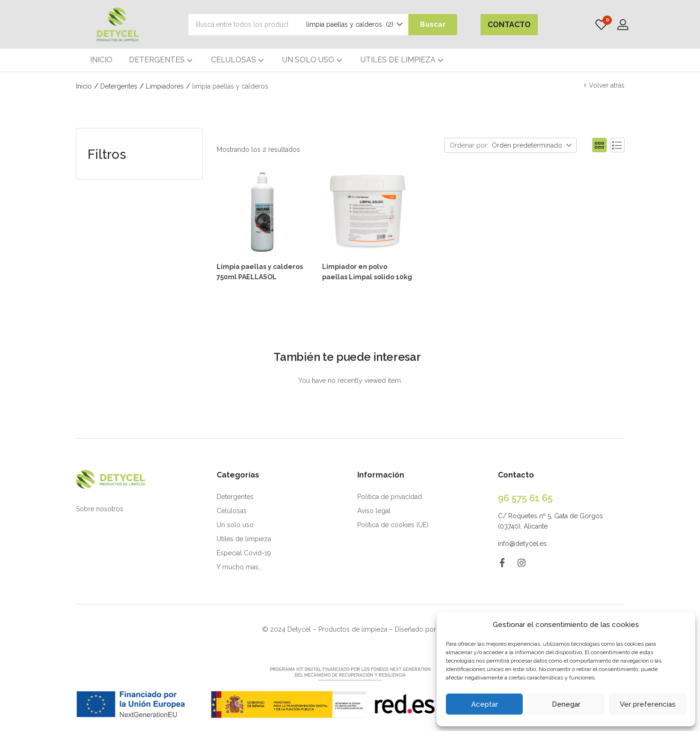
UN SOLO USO (313, 60)
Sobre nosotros (100, 508)
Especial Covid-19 (244, 552)
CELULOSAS (238, 60)
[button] (348, 25)
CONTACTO (509, 25)
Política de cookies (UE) (393, 524)
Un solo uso (235, 524)
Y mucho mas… (239, 566)
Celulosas (232, 510)
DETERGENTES (162, 60)
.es (542, 543)
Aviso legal (374, 510)
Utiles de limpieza (244, 538)
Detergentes (119, 86)
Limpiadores (165, 86)
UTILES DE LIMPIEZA (403, 60)
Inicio (84, 86)
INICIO (101, 60)
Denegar (566, 704)
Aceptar (485, 704)
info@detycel (518, 543)
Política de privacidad (390, 496)
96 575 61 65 (525, 497)
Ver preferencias (648, 704)
